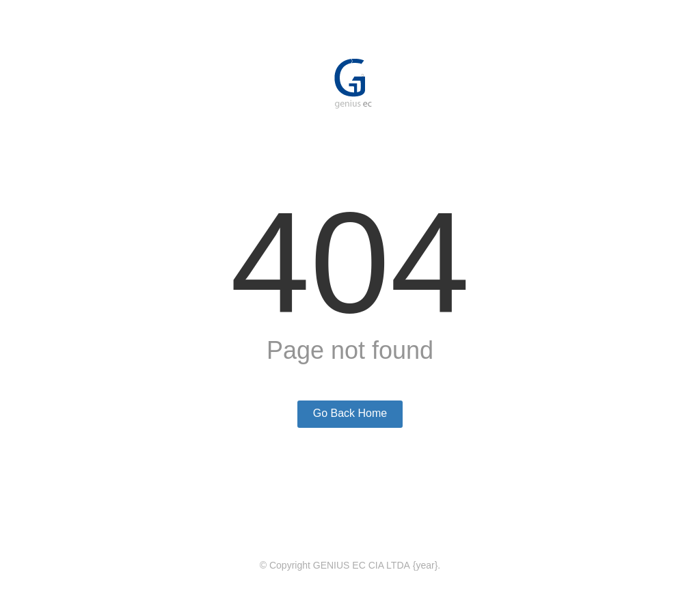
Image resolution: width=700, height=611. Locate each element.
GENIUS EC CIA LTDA (362, 565)
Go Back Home (350, 413)
